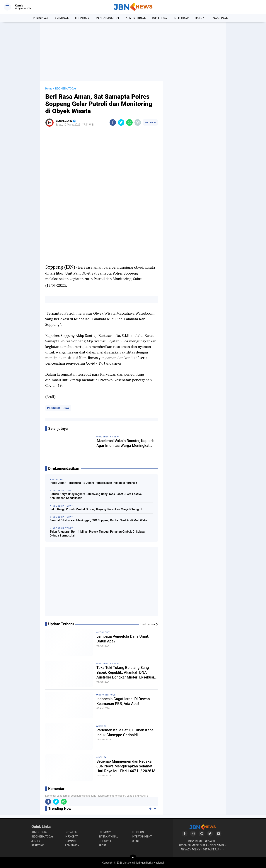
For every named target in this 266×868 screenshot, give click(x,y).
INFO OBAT (181, 18)
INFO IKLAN (195, 841)
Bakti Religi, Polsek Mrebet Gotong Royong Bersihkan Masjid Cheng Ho (97, 509)
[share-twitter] (121, 122)
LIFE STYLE (105, 841)
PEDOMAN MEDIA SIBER (193, 845)
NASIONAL (220, 18)
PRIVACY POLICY (191, 850)
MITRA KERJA (211, 850)
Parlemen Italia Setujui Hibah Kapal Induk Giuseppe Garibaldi (125, 732)
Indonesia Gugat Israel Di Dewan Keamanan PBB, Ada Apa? (123, 701)
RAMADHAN (72, 845)
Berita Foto (71, 832)
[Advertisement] (133, 52)
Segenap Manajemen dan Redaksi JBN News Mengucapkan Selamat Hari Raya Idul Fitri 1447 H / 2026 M (126, 766)
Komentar (150, 122)
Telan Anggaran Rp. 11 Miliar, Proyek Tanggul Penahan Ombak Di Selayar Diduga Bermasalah (98, 534)
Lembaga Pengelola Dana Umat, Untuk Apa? (123, 639)
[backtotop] (133, 858)
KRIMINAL (62, 18)
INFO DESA (159, 18)
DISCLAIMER (217, 845)
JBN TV (36, 841)
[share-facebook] (113, 122)
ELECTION (138, 832)
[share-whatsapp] (129, 122)
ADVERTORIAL (136, 18)
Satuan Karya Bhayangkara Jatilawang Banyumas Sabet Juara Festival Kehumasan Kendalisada (96, 496)
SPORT (102, 845)
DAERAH (201, 18)
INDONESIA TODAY (58, 408)
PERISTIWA (41, 18)
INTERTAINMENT (108, 18)
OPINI (135, 841)
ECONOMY (82, 18)
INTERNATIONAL (108, 837)
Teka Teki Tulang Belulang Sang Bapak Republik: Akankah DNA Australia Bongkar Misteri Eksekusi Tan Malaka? (125, 672)
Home (49, 89)
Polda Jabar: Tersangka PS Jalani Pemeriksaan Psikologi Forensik (93, 483)
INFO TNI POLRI (108, 695)
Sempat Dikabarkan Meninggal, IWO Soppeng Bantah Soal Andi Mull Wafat (99, 520)
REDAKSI (210, 841)
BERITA (103, 726)
